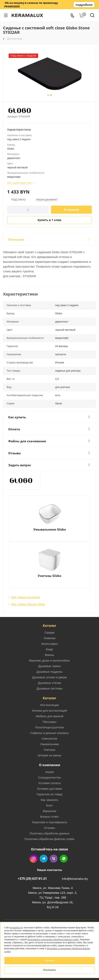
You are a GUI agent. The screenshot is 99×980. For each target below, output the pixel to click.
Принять (49, 960)
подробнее (84, 5)
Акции (50, 772)
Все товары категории (26, 597)
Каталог (50, 626)
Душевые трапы (49, 666)
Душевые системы (49, 688)
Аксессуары (49, 644)
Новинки (49, 638)
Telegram (44, 859)
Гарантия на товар (49, 794)
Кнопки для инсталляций (49, 711)
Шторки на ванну (49, 755)
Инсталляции (49, 705)
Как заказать (50, 800)
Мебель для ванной (49, 716)
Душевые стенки (49, 683)
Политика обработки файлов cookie (49, 839)
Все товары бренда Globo (28, 604)
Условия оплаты (49, 783)
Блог (49, 805)
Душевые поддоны (49, 672)
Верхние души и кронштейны (49, 660)
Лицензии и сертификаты (49, 822)
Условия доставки (49, 789)
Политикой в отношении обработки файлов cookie (53, 939)
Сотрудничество (49, 777)
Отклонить (49, 970)
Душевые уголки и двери (49, 677)
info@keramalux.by (75, 879)
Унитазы (49, 750)
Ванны (50, 655)
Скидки (49, 632)
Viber (54, 859)
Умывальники (49, 744)
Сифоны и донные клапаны (50, 733)
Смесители (49, 738)
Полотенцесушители (49, 727)
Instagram (34, 859)
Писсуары (49, 722)
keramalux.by (16, 927)
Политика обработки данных (49, 833)
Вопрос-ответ (49, 817)
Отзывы (49, 828)
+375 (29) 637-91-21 (32, 879)
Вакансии (49, 811)
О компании (50, 765)
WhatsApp (64, 859)
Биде (49, 649)
